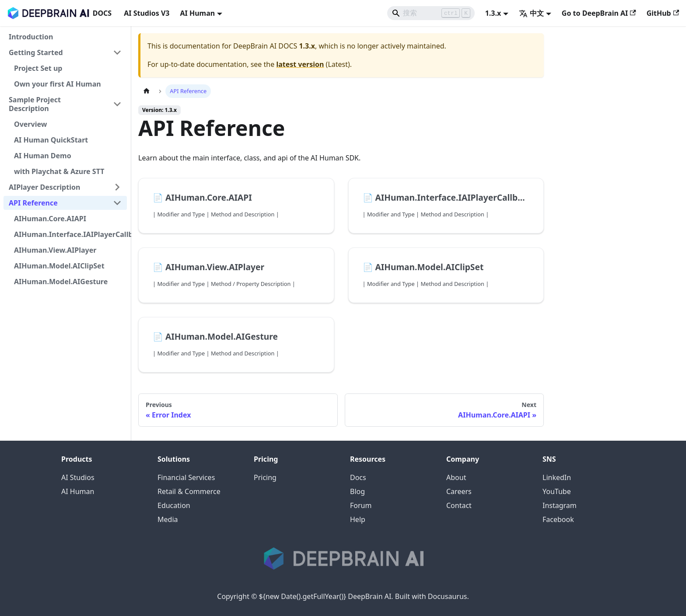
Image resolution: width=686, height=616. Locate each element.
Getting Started (36, 52)
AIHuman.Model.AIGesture (61, 282)
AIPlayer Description (44, 187)
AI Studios (78, 477)
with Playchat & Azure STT (59, 171)
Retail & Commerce (189, 491)
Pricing (265, 477)
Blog (357, 491)
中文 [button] (531, 13)
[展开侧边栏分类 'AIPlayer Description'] (117, 187)
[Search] (431, 13)
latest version (300, 64)
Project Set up (38, 68)
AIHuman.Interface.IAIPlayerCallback (70, 234)
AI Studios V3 (147, 13)
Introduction (31, 37)
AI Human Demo (43, 156)
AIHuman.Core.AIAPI (50, 219)
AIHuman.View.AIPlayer (55, 250)
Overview (30, 124)
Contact (459, 505)
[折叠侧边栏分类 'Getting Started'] (117, 52)
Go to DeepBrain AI (599, 13)
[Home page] (147, 91)
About (456, 477)
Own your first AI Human (58, 84)
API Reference (33, 203)
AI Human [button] (197, 13)
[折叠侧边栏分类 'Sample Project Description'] (117, 104)
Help (358, 519)
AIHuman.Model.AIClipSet (59, 266)
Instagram (560, 505)
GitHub (663, 13)
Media (168, 519)
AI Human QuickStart (51, 140)
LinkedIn (557, 477)
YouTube (557, 491)
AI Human (78, 491)
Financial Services (186, 477)
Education (174, 505)
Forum (361, 505)
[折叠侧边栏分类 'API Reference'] (117, 203)
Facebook (558, 519)
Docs (358, 477)
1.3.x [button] (493, 13)
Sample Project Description (35, 104)
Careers (459, 491)
